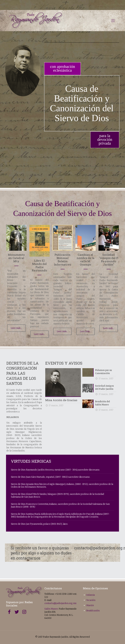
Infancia (90, 595)
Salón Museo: (51, 609)
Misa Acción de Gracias (61, 400)
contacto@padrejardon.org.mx (60, 603)
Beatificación (93, 611)
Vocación (91, 600)
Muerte (90, 605)
